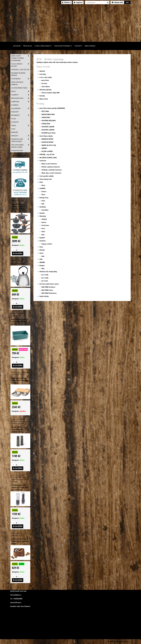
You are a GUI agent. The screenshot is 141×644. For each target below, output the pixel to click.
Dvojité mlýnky (44, 296)
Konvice (44, 192)
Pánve (43, 185)
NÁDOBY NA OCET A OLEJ (49, 145)
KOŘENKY (44, 148)
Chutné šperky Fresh (46, 179)
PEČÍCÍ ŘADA (45, 111)
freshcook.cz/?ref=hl (20, 155)
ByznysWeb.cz (125, 641)
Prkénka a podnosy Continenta (51, 167)
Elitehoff (42, 250)
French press (45, 225)
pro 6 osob (45, 281)
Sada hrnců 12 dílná (17, 201)
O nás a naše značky (43, 46)
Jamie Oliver (45, 80)
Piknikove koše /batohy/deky (48, 272)
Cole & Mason (46, 87)
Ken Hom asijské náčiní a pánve (49, 284)
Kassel (41, 253)
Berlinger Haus (44, 198)
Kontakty (78, 46)
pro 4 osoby (45, 278)
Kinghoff (42, 238)
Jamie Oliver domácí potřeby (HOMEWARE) (52, 108)
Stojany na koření (47, 244)
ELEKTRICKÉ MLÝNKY (47, 142)
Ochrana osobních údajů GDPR (51, 93)
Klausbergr (43, 216)
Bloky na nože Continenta (49, 164)
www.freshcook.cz (16, 603)
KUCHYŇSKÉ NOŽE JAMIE (49, 121)
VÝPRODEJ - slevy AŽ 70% (47, 154)
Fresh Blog (28, 46)
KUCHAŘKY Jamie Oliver (49, 133)
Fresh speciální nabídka (47, 176)
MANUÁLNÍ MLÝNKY (47, 139)
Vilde (41, 259)
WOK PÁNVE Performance (49, 293)
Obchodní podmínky (63, 46)
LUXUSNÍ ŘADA (46, 117)
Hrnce (43, 228)
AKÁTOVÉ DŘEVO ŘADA (48, 114)
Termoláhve (45, 210)
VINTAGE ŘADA (46, 124)
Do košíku (18, 253)
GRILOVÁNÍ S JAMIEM (48, 130)
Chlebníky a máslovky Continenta (52, 170)
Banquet (42, 265)
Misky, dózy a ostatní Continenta (51, 173)
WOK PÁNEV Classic (47, 290)
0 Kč (127, 2)
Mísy (43, 268)
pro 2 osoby (45, 275)
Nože (43, 204)
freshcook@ (14, 595)
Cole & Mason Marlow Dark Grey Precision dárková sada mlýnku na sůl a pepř (20, 421)
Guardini (42, 213)
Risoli (41, 182)
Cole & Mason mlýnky (46, 136)
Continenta (43, 161)
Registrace (78, 2)
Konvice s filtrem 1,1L (17, 260)
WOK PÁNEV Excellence (48, 287)
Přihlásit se (67, 2)
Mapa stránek (90, 46)
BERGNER (42, 262)
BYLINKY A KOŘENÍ (47, 151)
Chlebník (44, 219)
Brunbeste (43, 241)
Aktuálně (17, 46)
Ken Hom (44, 83)
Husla (41, 247)
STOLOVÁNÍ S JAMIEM (48, 127)
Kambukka (43, 207)
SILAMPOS (42, 188)
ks (15, 250)
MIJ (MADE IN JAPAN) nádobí (48, 158)
